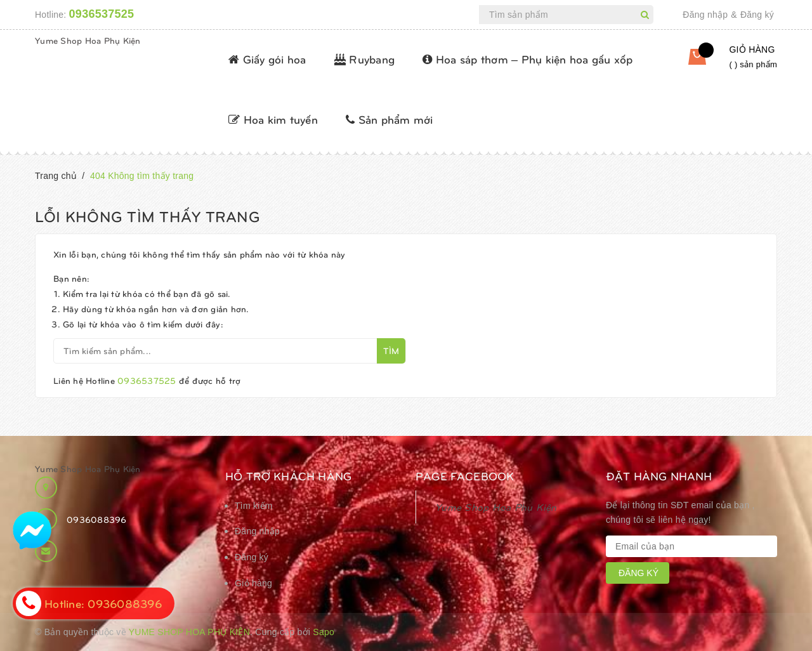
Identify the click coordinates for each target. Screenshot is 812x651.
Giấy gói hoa (267, 59)
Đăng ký (757, 15)
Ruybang (364, 59)
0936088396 (97, 519)
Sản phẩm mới (390, 119)
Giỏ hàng (253, 583)
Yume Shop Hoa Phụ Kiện (88, 40)
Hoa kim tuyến (273, 119)
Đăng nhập (705, 15)
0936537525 (102, 14)
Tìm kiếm (254, 506)
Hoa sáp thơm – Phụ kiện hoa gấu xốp (527, 59)
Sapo (324, 632)
